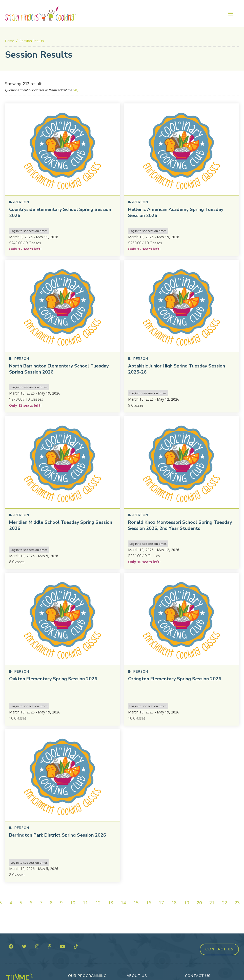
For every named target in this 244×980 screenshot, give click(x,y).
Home (10, 41)
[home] (40, 14)
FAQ (75, 90)
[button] (230, 14)
